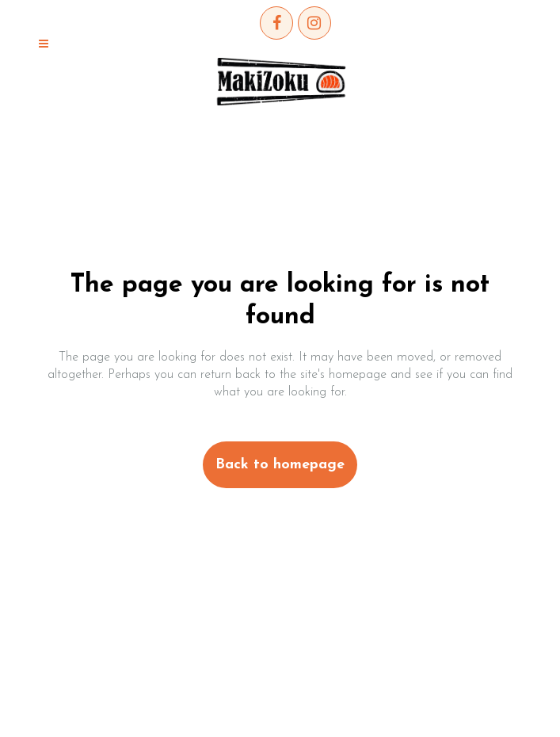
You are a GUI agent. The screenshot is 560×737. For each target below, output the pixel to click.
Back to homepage (280, 465)
